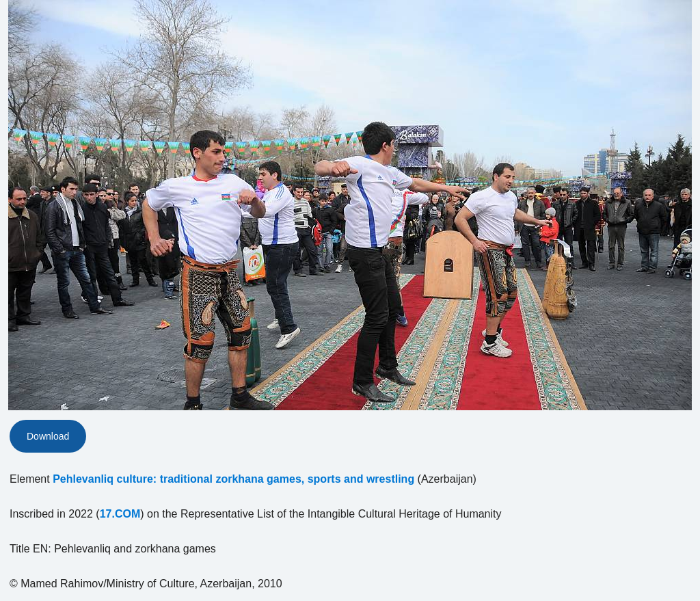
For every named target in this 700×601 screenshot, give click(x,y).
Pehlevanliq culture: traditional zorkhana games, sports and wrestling (233, 479)
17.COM (120, 514)
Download (48, 436)
